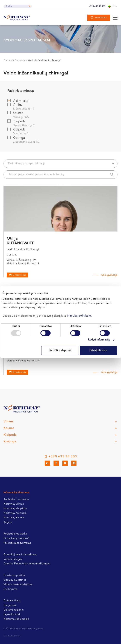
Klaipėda (60, 124)
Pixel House (16, 636)
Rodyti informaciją (99, 340)
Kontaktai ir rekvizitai (16, 499)
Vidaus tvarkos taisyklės (18, 585)
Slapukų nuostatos (15, 580)
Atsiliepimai (11, 589)
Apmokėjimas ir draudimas (20, 555)
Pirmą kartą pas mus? (16, 538)
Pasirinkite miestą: (21, 91)
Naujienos (10, 605)
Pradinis (8, 60)
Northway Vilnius (14, 504)
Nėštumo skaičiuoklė (16, 619)
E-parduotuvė (12, 615)
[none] (113, 6)
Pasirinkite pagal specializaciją (61, 164)
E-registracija (19, 372)
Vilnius (60, 107)
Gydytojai (20, 60)
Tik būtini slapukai (60, 350)
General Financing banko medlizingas (27, 564)
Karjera (8, 522)
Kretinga (60, 140)
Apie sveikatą (12, 601)
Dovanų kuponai (14, 610)
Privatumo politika (14, 575)
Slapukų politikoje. (79, 316)
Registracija (101, 18)
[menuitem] (113, 6)
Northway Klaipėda (15, 509)
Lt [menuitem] (113, 6)
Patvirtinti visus (98, 350)
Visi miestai (18, 101)
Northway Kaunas (14, 518)
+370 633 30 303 (97, 6)
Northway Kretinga (15, 513)
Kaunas (60, 115)
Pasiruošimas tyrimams (17, 543)
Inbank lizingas (13, 559)
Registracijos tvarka (15, 534)
